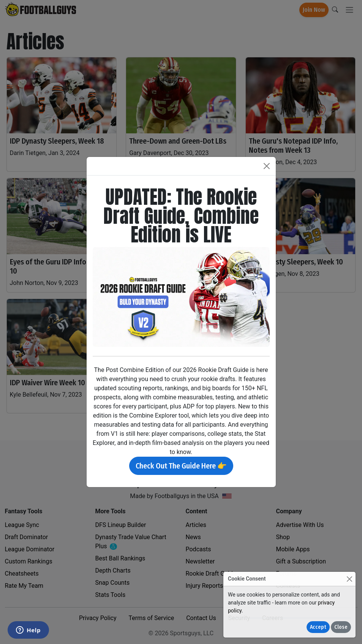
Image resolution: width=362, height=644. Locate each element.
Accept (318, 627)
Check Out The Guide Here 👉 (181, 466)
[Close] (349, 579)
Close (341, 627)
